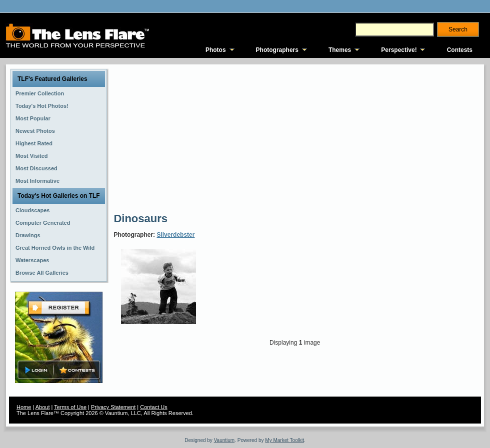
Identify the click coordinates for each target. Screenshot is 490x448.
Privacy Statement (113, 407)
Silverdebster (175, 235)
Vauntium (224, 440)
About (43, 407)
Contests (460, 50)
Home (24, 407)
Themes (340, 50)
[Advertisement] (266, 137)
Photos (216, 50)
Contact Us (153, 407)
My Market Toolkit (284, 440)
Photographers (277, 50)
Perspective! (399, 50)
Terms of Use (70, 407)
